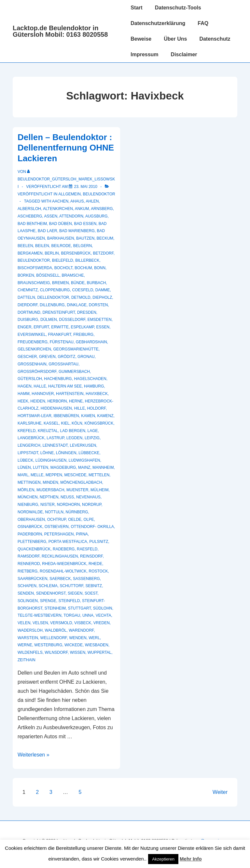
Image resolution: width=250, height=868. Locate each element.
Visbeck (83, 623)
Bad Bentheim (32, 224)
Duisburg (28, 320)
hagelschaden (90, 379)
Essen (103, 327)
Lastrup (55, 438)
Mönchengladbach (81, 482)
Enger (25, 327)
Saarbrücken (32, 579)
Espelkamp (83, 327)
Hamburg (94, 386)
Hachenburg (58, 379)
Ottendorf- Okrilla (92, 527)
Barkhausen (61, 238)
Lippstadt (28, 453)
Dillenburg (52, 305)
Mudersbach (50, 490)
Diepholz (102, 297)
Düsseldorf (72, 320)
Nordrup (92, 505)
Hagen (25, 386)
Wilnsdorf (56, 652)
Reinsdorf (91, 556)
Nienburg (28, 505)
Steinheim (55, 608)
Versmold (61, 623)
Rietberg (28, 571)
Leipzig (92, 438)
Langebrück (31, 438)
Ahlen (92, 201)
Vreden (102, 623)
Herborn (57, 401)
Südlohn (103, 608)
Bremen (60, 283)
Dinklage (77, 305)
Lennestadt (55, 445)
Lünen (24, 467)
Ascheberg (30, 216)
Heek (23, 401)
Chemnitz (28, 290)
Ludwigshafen (84, 460)
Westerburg (48, 645)
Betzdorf (103, 253)
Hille (79, 408)
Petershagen (59, 534)
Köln (77, 423)
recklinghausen (60, 556)
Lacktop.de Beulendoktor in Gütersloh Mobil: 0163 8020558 (60, 31)
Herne (76, 401)
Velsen (40, 623)
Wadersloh (30, 630)
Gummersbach (74, 372)
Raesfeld (87, 549)
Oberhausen (31, 519)
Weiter (220, 792)
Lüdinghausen (51, 460)
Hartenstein (70, 394)
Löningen (66, 453)
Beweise (141, 39)
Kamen (88, 416)
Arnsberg (102, 209)
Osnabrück (30, 527)
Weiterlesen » (34, 755)
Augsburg (97, 216)
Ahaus (77, 201)
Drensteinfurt (59, 312)
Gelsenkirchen (34, 349)
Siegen (75, 593)
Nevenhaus (88, 497)
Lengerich (29, 445)
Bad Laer (47, 231)
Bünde (78, 283)
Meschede (75, 475)
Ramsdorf (28, 556)
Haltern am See (65, 386)
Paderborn (30, 534)
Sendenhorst (51, 593)
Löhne (47, 453)
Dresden (87, 312)
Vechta (104, 615)
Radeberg (64, 549)
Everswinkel (32, 335)
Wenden (78, 638)
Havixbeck (97, 394)
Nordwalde (30, 512)
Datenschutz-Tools (178, 8)
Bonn (100, 268)
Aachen (60, 201)
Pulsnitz (99, 542)
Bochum (83, 268)
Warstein (28, 638)
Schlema (48, 586)
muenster (77, 490)
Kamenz (105, 416)
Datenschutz (215, 39)
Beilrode (61, 246)
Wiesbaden (97, 645)
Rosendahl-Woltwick (63, 571)
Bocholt (63, 268)
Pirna (82, 534)
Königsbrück (99, 423)
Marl (23, 475)
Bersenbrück (76, 253)
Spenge (48, 601)
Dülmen (49, 320)
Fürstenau (62, 342)
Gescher (27, 357)
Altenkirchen (58, 209)
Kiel (65, 423)
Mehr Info (191, 859)
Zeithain (27, 660)
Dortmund (29, 312)
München (28, 497)
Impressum (144, 54)
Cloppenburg (55, 290)
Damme (103, 290)
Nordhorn (69, 505)
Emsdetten (100, 320)
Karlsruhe (29, 423)
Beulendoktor (99, 194)
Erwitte (60, 327)
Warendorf (81, 630)
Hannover (43, 394)
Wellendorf (54, 638)
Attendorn (71, 216)
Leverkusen (83, 445)
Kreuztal (48, 431)
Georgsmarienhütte (76, 349)
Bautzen (85, 238)
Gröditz (66, 357)
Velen (24, 623)
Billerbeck (87, 260)
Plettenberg (32, 542)
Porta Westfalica (68, 542)
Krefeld (27, 431)
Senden (26, 593)
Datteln (26, 297)
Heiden (38, 401)
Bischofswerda (35, 268)
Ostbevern (57, 527)
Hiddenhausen (56, 408)
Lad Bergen (73, 431)
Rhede (95, 564)
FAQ (203, 23)
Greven (47, 357)
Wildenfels (30, 652)
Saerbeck (60, 579)
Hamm (24, 394)
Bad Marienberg (77, 231)
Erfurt (41, 327)
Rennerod (29, 564)
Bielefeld (63, 260)
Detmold (81, 297)
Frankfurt (59, 335)
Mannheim (103, 467)
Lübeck (25, 460)
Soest (91, 593)
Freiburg (83, 335)
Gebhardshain (91, 342)
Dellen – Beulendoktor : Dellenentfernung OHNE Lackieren (66, 148)
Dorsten (98, 305)
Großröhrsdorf (37, 372)
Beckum (105, 238)
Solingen (28, 601)
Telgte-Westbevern (40, 615)
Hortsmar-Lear (35, 416)
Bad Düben (61, 224)
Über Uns (175, 39)
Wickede (74, 645)
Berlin (52, 253)
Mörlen (26, 490)
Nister (48, 505)
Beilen (42, 246)
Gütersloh (30, 379)
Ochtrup (57, 519)
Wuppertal (100, 652)
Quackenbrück (34, 549)
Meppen (54, 475)
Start (136, 8)
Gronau (86, 357)
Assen (51, 216)
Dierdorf (28, 305)
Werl (94, 638)
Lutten (41, 467)
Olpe (89, 519)
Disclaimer (184, 54)
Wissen (78, 652)
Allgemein (69, 194)
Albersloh (29, 209)
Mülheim (99, 490)
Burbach (97, 283)
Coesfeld (83, 290)
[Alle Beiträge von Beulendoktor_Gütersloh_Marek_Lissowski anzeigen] (66, 179)
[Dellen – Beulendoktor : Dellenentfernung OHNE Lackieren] (85, 187)
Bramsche (73, 275)
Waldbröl (56, 630)
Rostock (98, 571)
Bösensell (48, 275)
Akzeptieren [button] (163, 859)
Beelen (25, 246)
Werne (25, 645)
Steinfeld (69, 601)
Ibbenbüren (66, 416)
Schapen (27, 586)
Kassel (51, 423)
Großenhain (32, 364)
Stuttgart (79, 608)
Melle (37, 475)
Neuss (67, 497)
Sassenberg (86, 579)
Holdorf (96, 408)
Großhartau (63, 364)
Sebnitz (94, 586)
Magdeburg (63, 467)
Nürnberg (77, 512)
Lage (93, 431)
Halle (40, 386)
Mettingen (29, 482)
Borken (26, 275)
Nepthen (49, 497)
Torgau (72, 615)
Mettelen (99, 475)
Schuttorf (71, 586)
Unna (88, 615)
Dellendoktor (53, 297)
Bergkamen (30, 253)
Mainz (84, 467)
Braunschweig (34, 283)
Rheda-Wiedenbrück (64, 564)
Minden (50, 482)
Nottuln (54, 512)
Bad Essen (85, 224)
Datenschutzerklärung (158, 23)
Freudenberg (33, 342)
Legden (74, 438)
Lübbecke (89, 453)
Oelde (75, 519)
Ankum (82, 209)
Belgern (83, 246)
